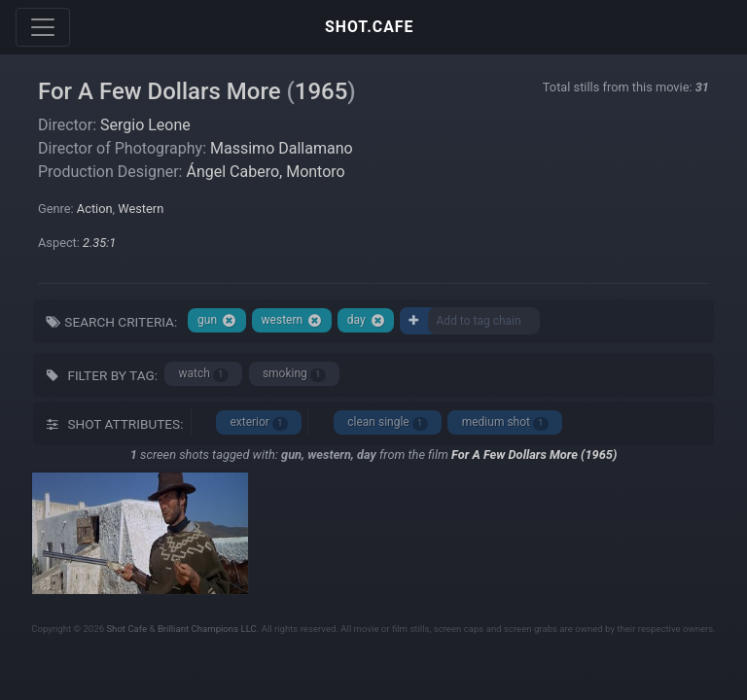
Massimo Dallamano (282, 148)
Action (95, 209)
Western (141, 209)
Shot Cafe (126, 629)
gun (217, 320)
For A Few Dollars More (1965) (534, 455)
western (292, 320)
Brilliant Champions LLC (207, 629)
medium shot (505, 422)
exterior (258, 422)
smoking (294, 374)
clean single (387, 422)
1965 (321, 91)
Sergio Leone (145, 125)
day (366, 320)
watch (204, 374)
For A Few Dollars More (160, 91)
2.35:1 (99, 243)
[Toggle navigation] (43, 27)
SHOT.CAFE (369, 27)
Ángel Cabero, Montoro (265, 172)
